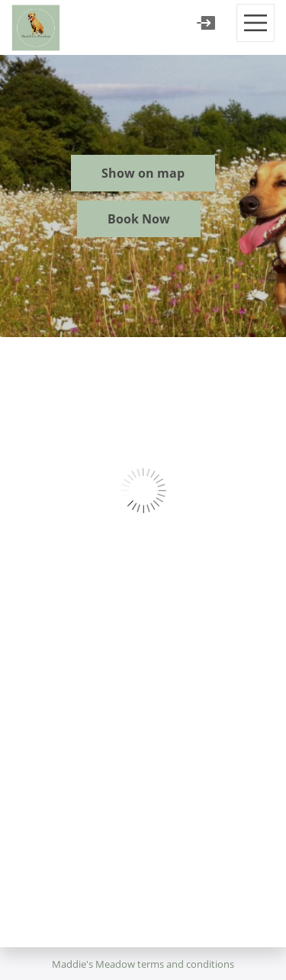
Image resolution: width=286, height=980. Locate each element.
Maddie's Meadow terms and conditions (143, 964)
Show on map (143, 173)
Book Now (139, 219)
